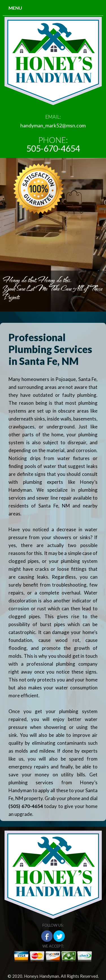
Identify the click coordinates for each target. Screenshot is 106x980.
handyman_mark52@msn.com (53, 125)
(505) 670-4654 (26, 806)
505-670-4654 (53, 148)
